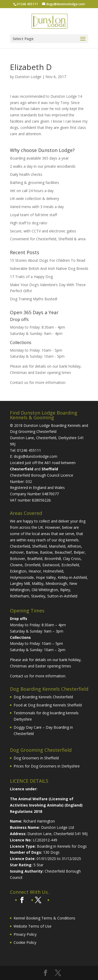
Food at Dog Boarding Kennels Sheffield (48, 705)
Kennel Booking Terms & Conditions (44, 918)
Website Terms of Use (33, 926)
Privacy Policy (25, 934)
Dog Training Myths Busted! (34, 299)
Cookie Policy (25, 942)
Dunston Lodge (28, 77)
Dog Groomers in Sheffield (36, 758)
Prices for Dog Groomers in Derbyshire (47, 766)
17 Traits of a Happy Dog (31, 277)
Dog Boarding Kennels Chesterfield (43, 697)
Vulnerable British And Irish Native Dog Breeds (49, 268)
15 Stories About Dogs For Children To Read (48, 260)
